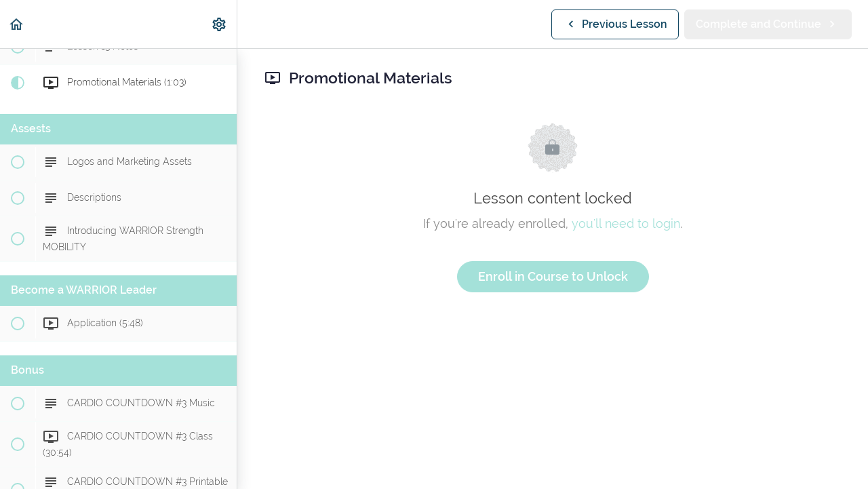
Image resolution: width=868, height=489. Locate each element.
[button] (17, 24)
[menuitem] (220, 24)
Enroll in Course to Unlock (553, 276)
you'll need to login (626, 223)
